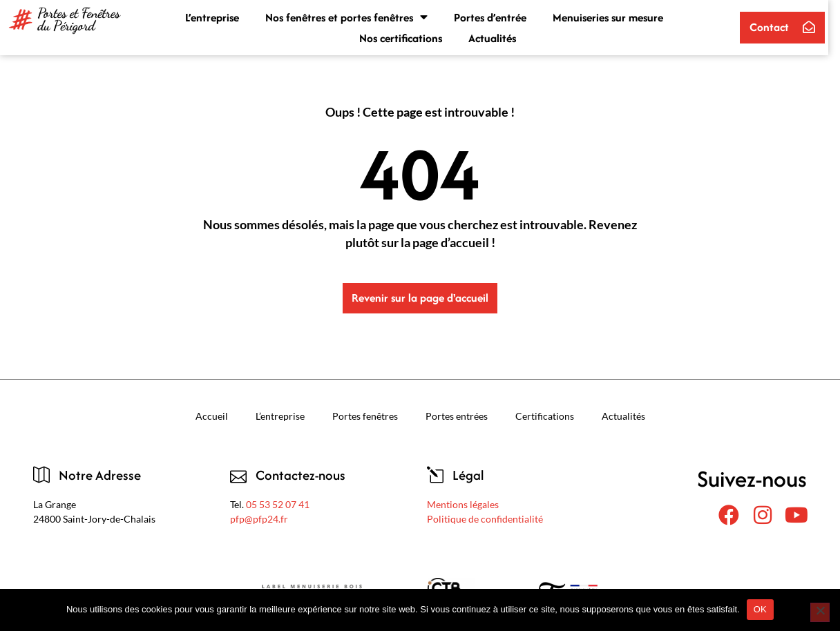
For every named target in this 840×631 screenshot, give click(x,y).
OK (760, 609)
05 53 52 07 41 (278, 504)
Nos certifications (406, 38)
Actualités (498, 38)
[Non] (820, 612)
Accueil (212, 416)
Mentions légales (463, 504)
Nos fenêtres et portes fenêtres (353, 17)
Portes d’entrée (496, 17)
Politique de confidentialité (485, 519)
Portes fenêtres (365, 416)
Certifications (545, 416)
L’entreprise (218, 17)
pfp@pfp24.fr (259, 519)
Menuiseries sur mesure (614, 17)
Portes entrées (457, 416)
